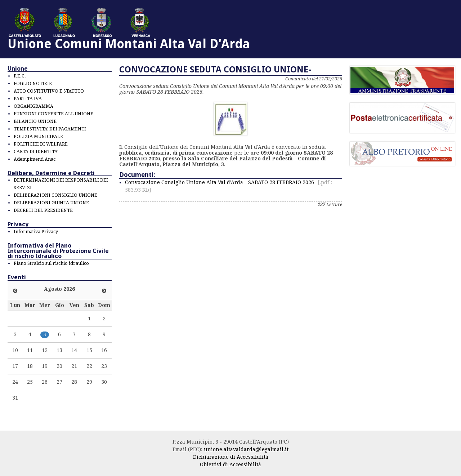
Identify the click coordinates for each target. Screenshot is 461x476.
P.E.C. (20, 76)
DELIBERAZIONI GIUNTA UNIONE (51, 203)
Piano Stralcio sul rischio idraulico (51, 263)
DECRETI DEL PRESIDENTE (43, 210)
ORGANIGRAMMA (33, 106)
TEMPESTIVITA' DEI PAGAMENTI (50, 129)
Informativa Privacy (36, 232)
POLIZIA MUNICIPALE (38, 136)
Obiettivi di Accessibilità (230, 464)
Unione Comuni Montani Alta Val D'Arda (129, 44)
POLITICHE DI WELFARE (41, 144)
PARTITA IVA (28, 99)
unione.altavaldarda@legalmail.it (246, 449)
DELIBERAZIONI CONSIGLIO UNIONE (55, 195)
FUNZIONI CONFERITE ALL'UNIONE (53, 114)
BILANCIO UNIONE (35, 121)
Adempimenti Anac (35, 159)
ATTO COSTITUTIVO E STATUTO (49, 91)
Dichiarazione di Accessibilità (231, 457)
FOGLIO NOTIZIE (33, 83)
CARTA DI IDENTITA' (36, 152)
